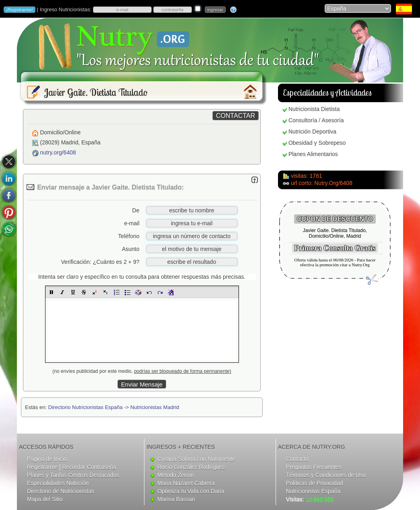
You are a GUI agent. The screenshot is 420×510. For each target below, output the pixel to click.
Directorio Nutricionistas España (85, 407)
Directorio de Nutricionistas (61, 491)
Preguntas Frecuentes (314, 467)
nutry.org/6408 (58, 152)
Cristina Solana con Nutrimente (196, 459)
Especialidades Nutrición (58, 483)
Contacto (297, 459)
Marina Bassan (176, 499)
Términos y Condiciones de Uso (326, 475)
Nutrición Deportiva (312, 132)
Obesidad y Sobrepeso (317, 143)
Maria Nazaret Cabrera (186, 483)
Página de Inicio (47, 459)
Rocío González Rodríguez (191, 467)
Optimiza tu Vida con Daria (191, 491)
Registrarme (42, 467)
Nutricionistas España (313, 491)
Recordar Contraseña (89, 467)
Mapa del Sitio (45, 499)
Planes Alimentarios (313, 154)
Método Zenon (175, 475)
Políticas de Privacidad (315, 483)
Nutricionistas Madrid (155, 407)
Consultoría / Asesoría (316, 120)
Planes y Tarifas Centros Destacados (73, 475)
